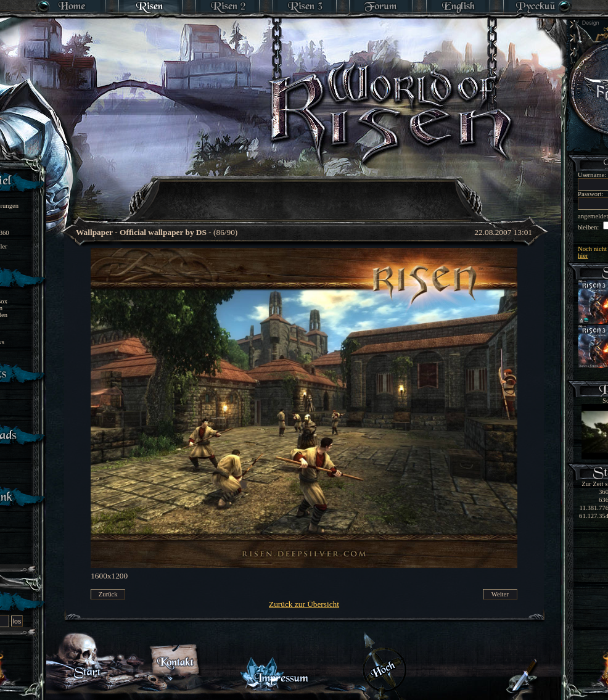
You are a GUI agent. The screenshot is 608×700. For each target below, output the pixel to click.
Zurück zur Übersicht (304, 604)
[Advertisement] (305, 191)
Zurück (108, 594)
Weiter (500, 594)
